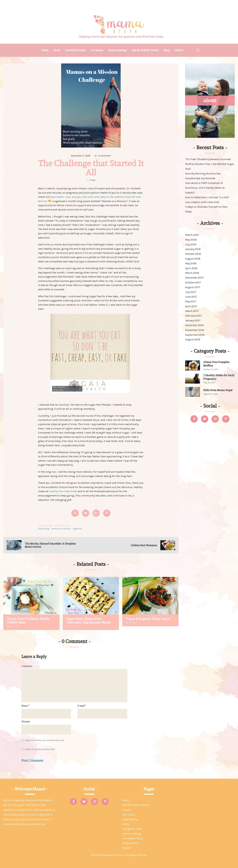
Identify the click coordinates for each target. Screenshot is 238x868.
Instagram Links (132, 829)
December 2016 (194, 325)
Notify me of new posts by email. (40, 749)
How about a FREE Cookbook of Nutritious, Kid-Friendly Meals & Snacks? (205, 188)
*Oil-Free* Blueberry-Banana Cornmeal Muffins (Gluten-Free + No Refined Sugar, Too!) (210, 164)
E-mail (82, 706)
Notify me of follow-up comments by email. (45, 740)
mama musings (118, 50)
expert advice (130, 819)
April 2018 (191, 268)
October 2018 (193, 254)
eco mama (97, 50)
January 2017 (193, 320)
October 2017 (193, 282)
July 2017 (191, 292)
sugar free (77, 529)
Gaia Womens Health (73, 390)
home (45, 50)
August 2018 (193, 259)
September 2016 (195, 335)
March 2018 (192, 273)
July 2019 (191, 244)
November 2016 (195, 330)
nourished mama (76, 50)
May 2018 (191, 263)
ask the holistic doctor (145, 50)
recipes (127, 848)
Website (26, 722)
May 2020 (191, 240)
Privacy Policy (130, 843)
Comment (27, 666)
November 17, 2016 (81, 156)
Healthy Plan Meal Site (62, 491)
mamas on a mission (61, 529)
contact (179, 50)
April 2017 (191, 306)
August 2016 (193, 339)
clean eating (44, 529)
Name (25, 706)
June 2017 (191, 297)
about (57, 50)
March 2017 (192, 311)
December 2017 (194, 278)
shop (167, 50)
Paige (92, 180)
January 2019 (193, 249)
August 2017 (193, 287)
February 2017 (194, 316)
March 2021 (192, 235)
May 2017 (191, 301)
